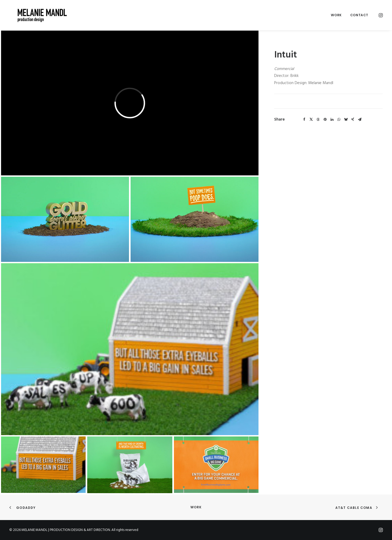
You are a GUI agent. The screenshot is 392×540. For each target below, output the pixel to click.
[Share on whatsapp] (339, 119)
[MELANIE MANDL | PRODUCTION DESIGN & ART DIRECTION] (35, 15)
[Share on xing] (353, 119)
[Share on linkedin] (332, 119)
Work (336, 15)
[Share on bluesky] (346, 119)
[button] (380, 15)
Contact (359, 15)
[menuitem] (336, 15)
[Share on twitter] (311, 119)
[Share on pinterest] (325, 119)
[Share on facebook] (304, 119)
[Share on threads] (318, 119)
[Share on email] (360, 119)
